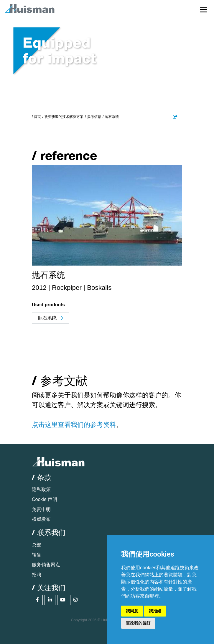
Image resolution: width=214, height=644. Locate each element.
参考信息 (94, 117)
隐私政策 (41, 489)
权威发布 (41, 519)
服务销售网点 (46, 565)
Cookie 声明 (45, 499)
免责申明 (41, 509)
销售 (37, 555)
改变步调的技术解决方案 (64, 117)
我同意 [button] (132, 611)
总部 (37, 545)
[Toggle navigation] (204, 9)
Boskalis (99, 288)
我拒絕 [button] (155, 611)
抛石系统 (50, 318)
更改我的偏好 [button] (138, 623)
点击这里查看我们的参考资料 (74, 425)
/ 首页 (36, 117)
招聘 (37, 575)
